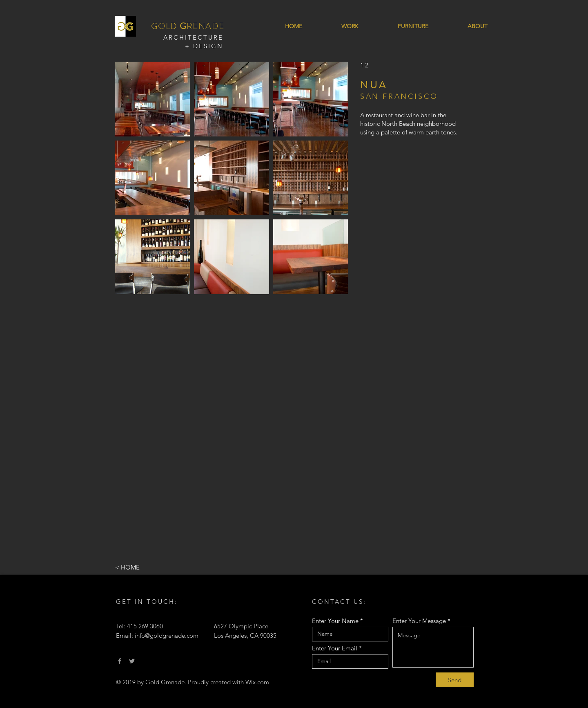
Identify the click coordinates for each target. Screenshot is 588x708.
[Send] (455, 680)
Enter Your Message (419, 621)
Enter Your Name (335, 621)
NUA (374, 85)
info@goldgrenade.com (167, 635)
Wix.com (257, 682)
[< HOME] (142, 567)
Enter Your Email (335, 648)
